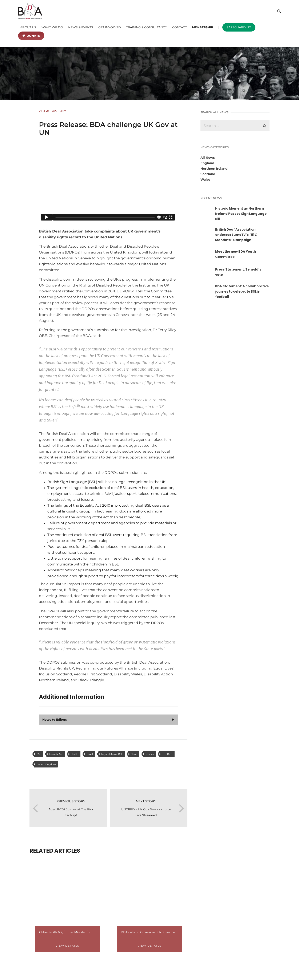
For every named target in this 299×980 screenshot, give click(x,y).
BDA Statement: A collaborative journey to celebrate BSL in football (242, 291)
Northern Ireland (214, 168)
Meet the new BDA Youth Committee (236, 254)
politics (149, 754)
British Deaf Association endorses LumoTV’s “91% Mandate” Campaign (236, 235)
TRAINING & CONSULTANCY (147, 27)
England (207, 163)
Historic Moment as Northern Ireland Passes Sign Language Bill (241, 214)
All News (208, 158)
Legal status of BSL (112, 754)
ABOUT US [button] (28, 27)
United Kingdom (46, 764)
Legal (90, 754)
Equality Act (56, 754)
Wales (205, 179)
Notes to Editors (55, 720)
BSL (39, 754)
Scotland (208, 174)
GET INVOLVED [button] (110, 27)
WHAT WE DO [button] (52, 27)
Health (75, 754)
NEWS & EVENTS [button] (81, 27)
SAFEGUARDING (239, 27)
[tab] (108, 720)
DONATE (33, 36)
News (134, 754)
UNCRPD (167, 754)
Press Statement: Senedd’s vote (238, 272)
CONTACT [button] (180, 27)
